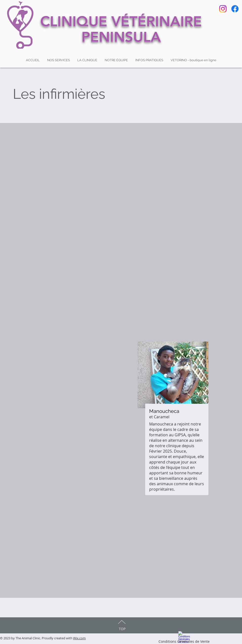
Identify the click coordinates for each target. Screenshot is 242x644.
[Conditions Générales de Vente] (184, 636)
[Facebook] (235, 9)
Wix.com (79, 638)
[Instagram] (223, 9)
